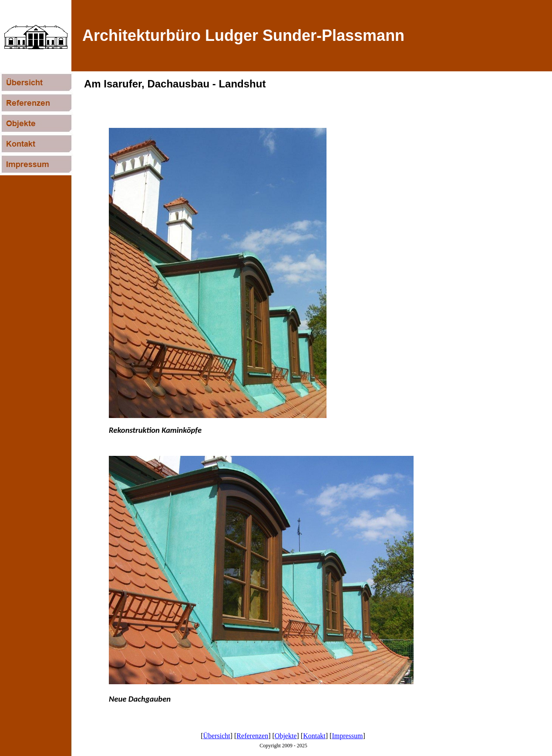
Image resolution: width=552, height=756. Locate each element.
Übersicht (217, 736)
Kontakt (314, 736)
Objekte (286, 736)
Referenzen (252, 736)
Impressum (347, 736)
